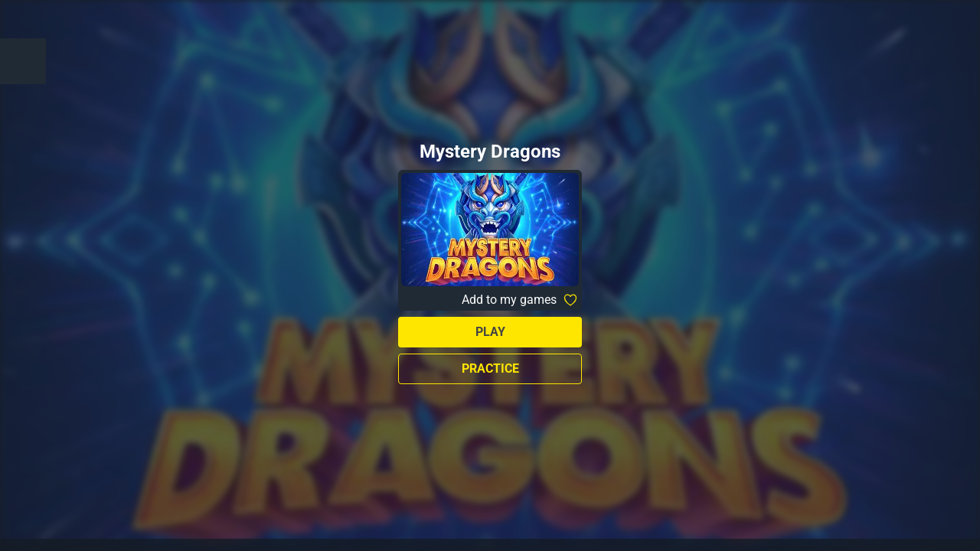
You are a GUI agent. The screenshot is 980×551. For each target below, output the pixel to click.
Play (490, 332)
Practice (490, 368)
